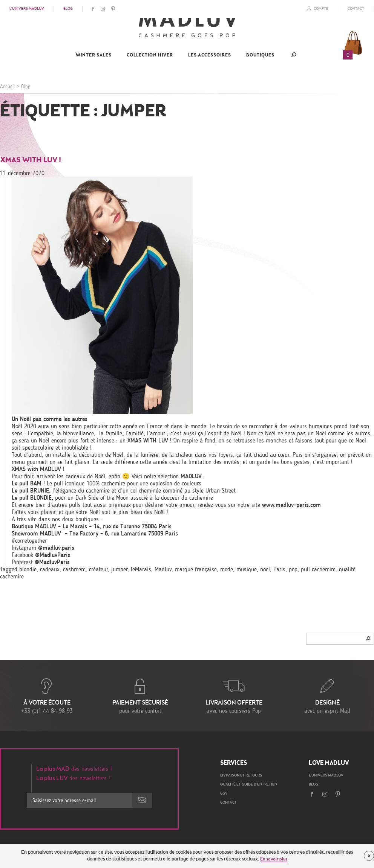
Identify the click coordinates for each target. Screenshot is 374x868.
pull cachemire (318, 569)
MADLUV (190, 476)
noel (265, 569)
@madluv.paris (56, 548)
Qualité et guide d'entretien (249, 785)
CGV (224, 794)
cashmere (74, 569)
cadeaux (50, 569)
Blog (68, 9)
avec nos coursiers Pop (234, 696)
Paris (279, 569)
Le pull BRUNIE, (31, 490)
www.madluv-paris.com (291, 505)
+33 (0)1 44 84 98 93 (47, 696)
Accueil (7, 86)
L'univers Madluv (27, 9)
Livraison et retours (241, 776)
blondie (28, 569)
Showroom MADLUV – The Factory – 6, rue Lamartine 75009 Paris (95, 533)
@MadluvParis (53, 555)
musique (247, 569)
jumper (119, 569)
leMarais (141, 569)
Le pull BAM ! (28, 483)
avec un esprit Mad (327, 696)
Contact (356, 9)
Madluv (163, 569)
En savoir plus (274, 859)
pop (293, 569)
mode (227, 569)
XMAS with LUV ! (31, 160)
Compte (316, 9)
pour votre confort (140, 696)
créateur (98, 569)
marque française (196, 569)
